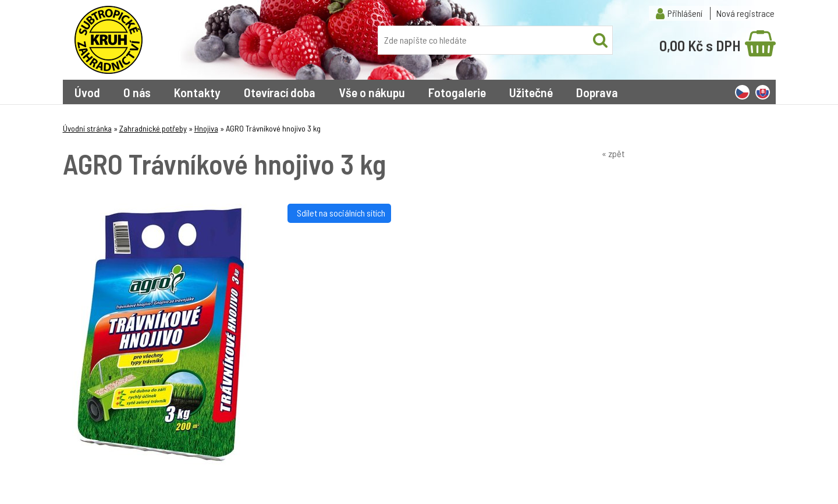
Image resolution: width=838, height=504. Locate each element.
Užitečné (531, 92)
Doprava (597, 92)
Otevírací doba (280, 92)
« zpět (613, 153)
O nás (137, 92)
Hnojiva (206, 128)
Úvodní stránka (87, 128)
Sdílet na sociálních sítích (339, 213)
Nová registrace (745, 13)
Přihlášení (685, 13)
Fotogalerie (457, 92)
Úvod (87, 92)
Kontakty (197, 92)
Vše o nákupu (372, 92)
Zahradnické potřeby (153, 128)
